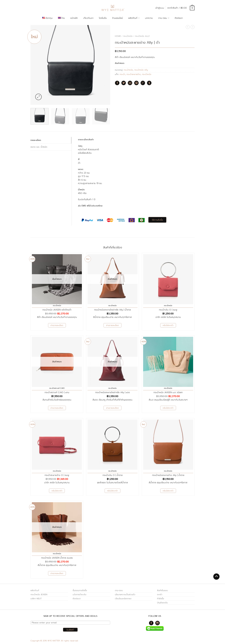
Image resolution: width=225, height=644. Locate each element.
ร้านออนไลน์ (117, 18)
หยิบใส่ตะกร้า (168, 325)
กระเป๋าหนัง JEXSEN (39, 594)
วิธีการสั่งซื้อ (157, 220)
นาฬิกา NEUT (36, 599)
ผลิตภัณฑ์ (133, 18)
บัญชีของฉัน (162, 603)
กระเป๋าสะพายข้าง (134, 74)
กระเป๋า (122, 74)
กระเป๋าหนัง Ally (142, 36)
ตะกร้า (160, 594)
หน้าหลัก (74, 18)
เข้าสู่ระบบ (160, 8)
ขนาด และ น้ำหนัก (39, 147)
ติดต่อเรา (179, 18)
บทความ (149, 18)
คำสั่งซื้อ (161, 599)
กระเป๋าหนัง (128, 36)
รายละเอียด (36, 140)
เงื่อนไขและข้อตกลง (123, 599)
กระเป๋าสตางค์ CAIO (57, 388)
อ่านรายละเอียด (57, 325)
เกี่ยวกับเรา (88, 18)
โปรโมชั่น (103, 18)
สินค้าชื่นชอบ (162, 590)
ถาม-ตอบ (163, 18)
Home (118, 36)
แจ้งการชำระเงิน (79, 594)
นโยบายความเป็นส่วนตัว (125, 594)
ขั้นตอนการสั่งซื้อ (80, 590)
